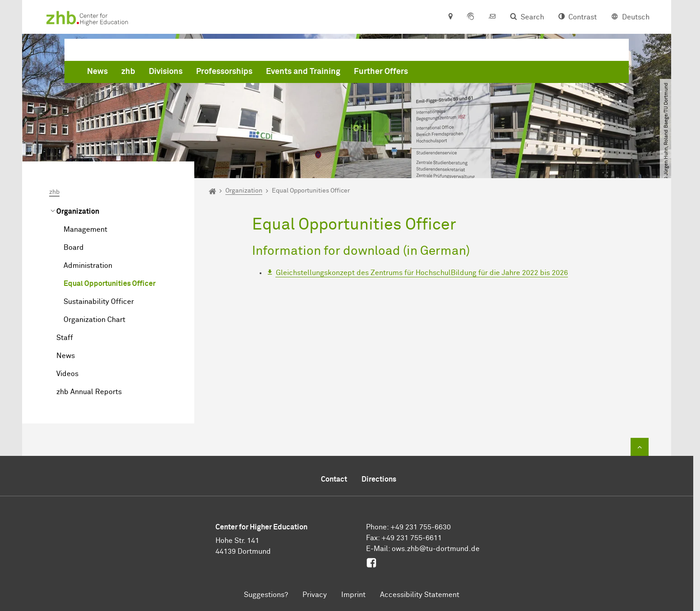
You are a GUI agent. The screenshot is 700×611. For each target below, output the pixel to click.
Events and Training (440, 74)
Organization (78, 211)
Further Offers (518, 74)
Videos (67, 374)
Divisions (303, 74)
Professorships (361, 74)
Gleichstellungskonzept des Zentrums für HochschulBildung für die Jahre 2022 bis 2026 (422, 273)
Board (74, 248)
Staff (65, 338)
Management (85, 230)
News (234, 74)
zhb (265, 74)
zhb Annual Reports (89, 392)
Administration (88, 266)
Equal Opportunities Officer (110, 284)
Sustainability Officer (99, 302)
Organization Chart (94, 320)
